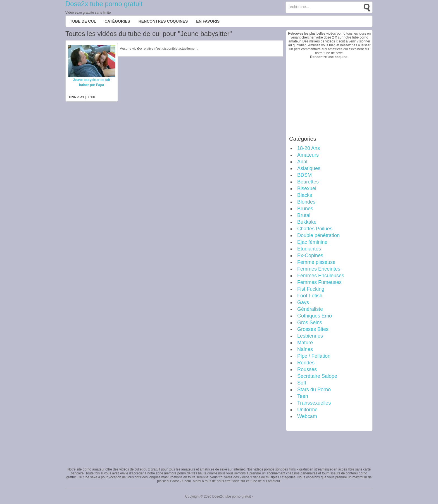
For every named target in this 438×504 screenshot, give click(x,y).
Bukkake (307, 222)
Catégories (117, 21)
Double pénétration (318, 235)
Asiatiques (309, 168)
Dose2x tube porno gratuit (104, 4)
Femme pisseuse (316, 262)
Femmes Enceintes (319, 269)
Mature (305, 343)
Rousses (307, 369)
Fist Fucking (311, 289)
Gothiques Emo (315, 316)
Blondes (306, 202)
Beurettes (308, 182)
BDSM (304, 175)
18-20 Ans (309, 148)
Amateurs (308, 155)
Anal (302, 162)
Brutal (304, 215)
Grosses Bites (313, 329)
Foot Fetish (310, 296)
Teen (303, 396)
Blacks (305, 195)
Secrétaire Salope (317, 376)
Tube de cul (83, 21)
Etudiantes (309, 249)
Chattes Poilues (315, 229)
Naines (305, 349)
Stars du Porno (314, 390)
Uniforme (307, 410)
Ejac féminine (312, 242)
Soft (302, 383)
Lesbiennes (310, 336)
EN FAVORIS (208, 21)
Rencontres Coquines (163, 21)
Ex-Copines (310, 255)
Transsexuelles (314, 403)
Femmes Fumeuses (319, 282)
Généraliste (310, 309)
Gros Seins (310, 323)
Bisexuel (307, 188)
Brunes (305, 209)
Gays (303, 302)
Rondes (306, 363)
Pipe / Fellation (314, 356)
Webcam (307, 416)
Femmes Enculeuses (321, 276)
